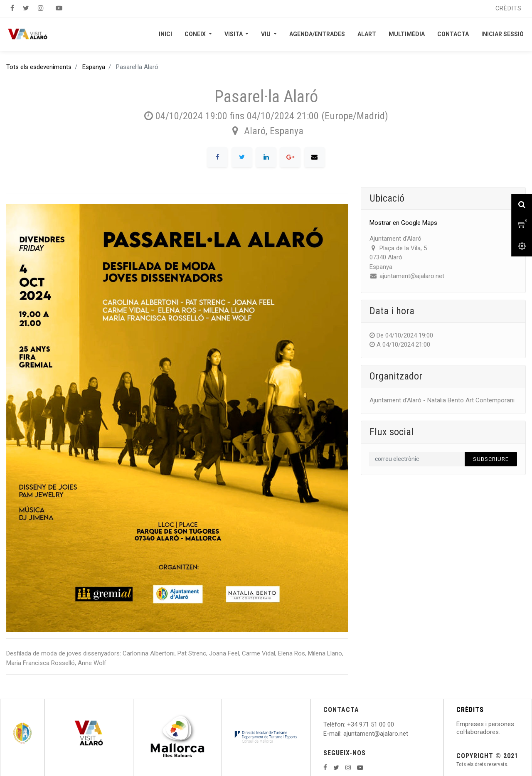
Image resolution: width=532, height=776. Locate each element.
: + (347, 724)
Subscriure (491, 459)
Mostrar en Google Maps (403, 223)
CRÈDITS (470, 710)
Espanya (94, 67)
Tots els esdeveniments (39, 67)
